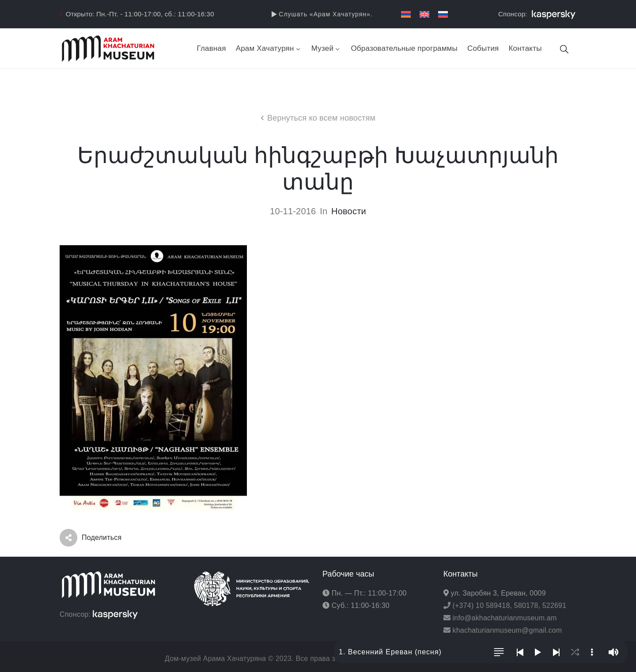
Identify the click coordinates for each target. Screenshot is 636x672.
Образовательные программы (404, 48)
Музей (326, 48)
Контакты (525, 48)
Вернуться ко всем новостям (321, 118)
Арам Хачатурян (269, 48)
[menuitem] (406, 14)
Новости (349, 211)
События (483, 48)
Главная (212, 48)
